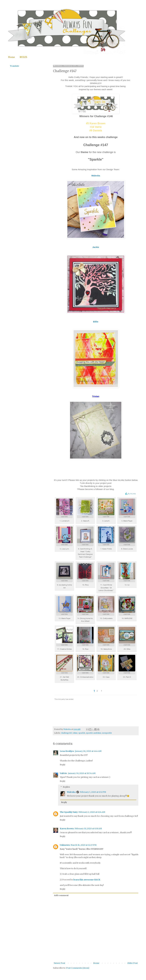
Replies (66, 787)
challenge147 (66, 733)
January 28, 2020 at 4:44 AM (88, 751)
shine (75, 733)
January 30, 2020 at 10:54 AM (82, 773)
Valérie (63, 773)
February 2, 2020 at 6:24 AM (92, 812)
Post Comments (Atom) (78, 968)
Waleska (96, 176)
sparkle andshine (94, 733)
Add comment (61, 895)
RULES (23, 57)
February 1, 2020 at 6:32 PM (93, 792)
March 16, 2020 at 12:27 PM (84, 845)
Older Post (132, 963)
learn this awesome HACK (87, 880)
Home (11, 57)
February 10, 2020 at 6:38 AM (88, 829)
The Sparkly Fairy (69, 812)
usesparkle (107, 733)
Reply (63, 765)
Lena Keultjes (67, 751)
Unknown (65, 845)
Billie (96, 322)
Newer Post (59, 963)
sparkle (82, 733)
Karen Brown (67, 829)
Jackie (96, 247)
